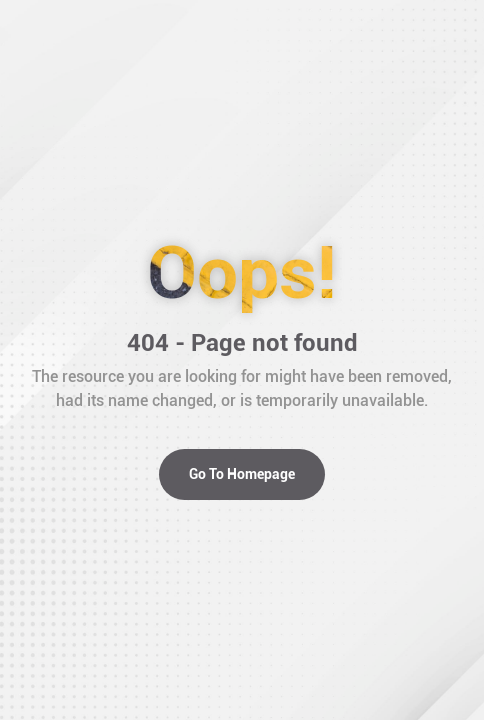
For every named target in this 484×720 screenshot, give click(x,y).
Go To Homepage (242, 474)
